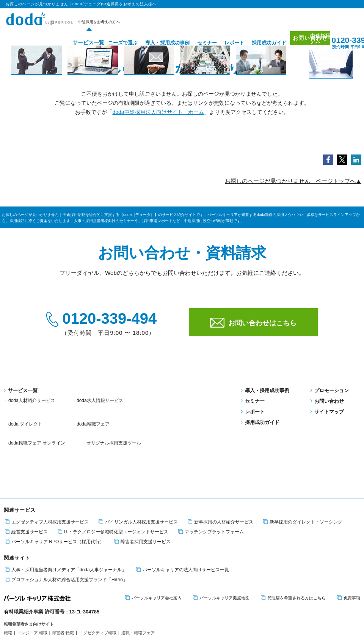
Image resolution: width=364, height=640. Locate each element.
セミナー (196, 43)
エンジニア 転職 (32, 567)
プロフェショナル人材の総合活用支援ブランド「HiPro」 (66, 514)
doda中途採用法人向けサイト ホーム (158, 112)
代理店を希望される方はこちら (293, 533)
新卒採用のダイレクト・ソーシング (303, 456)
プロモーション (329, 390)
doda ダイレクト (172, 400)
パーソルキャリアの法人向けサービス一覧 (183, 504)
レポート (223, 43)
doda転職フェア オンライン (105, 410)
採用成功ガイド (258, 43)
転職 (8, 567)
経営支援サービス (26, 466)
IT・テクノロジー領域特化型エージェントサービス (113, 466)
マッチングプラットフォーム (211, 466)
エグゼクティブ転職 (98, 567)
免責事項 (349, 533)
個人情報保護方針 (44, 600)
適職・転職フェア (138, 567)
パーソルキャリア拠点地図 (221, 533)
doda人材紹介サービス (32, 400)
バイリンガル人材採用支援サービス (138, 456)
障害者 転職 (63, 567)
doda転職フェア (25, 410)
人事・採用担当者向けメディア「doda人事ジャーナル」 (66, 504)
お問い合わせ (303, 42)
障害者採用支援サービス (142, 476)
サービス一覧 (74, 43)
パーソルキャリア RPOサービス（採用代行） (55, 476)
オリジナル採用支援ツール (182, 410)
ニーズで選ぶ (111, 43)
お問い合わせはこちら (253, 323)
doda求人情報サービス (100, 400)
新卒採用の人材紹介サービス (220, 456)
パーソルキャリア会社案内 (153, 533)
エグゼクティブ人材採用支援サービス (47, 456)
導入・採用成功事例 (156, 43)
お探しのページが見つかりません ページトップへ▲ (293, 181)
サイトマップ (327, 412)
